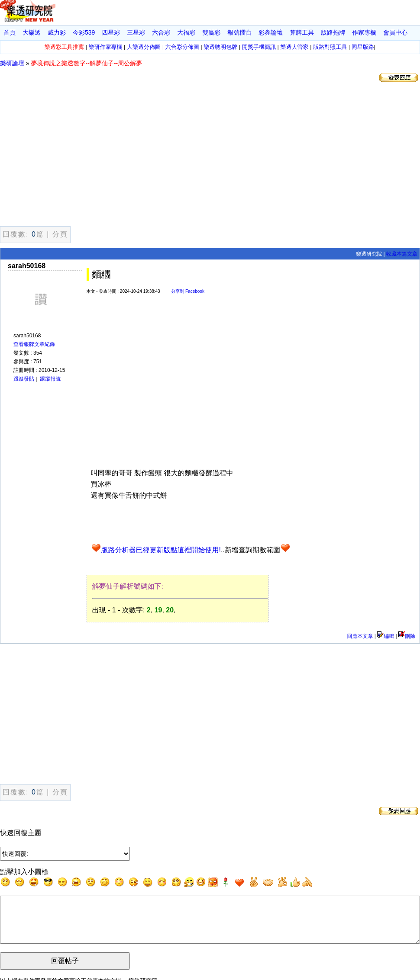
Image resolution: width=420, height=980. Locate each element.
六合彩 (161, 32)
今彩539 (84, 32)
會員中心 (395, 32)
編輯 (386, 636)
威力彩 (57, 32)
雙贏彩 (211, 32)
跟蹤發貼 (24, 379)
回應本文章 (360, 636)
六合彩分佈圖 (182, 47)
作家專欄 (364, 32)
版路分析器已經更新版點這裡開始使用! (161, 550)
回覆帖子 (65, 970)
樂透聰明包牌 (220, 47)
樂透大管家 (295, 47)
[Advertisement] (210, 156)
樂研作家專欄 (105, 47)
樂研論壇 (12, 63)
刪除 (407, 636)
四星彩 (111, 32)
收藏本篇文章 (402, 254)
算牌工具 (302, 32)
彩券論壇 (271, 32)
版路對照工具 (330, 47)
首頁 (10, 32)
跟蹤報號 (50, 379)
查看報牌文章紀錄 (34, 344)
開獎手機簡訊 (259, 47)
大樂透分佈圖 (144, 47)
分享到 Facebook (188, 291)
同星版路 (363, 47)
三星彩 (136, 32)
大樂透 (32, 32)
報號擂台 (239, 32)
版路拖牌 (333, 32)
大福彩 (186, 32)
